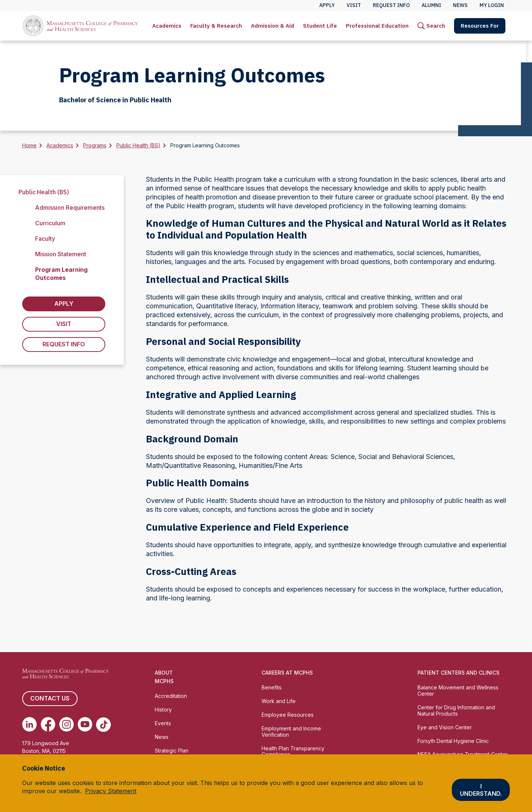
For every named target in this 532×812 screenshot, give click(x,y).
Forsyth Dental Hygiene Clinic (453, 741)
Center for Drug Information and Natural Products (456, 710)
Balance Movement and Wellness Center (458, 691)
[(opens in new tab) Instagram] (66, 724)
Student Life (320, 26)
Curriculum (50, 223)
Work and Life (279, 701)
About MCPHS (164, 677)
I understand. (481, 790)
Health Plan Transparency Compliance (293, 751)
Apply (64, 304)
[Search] (431, 26)
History (163, 710)
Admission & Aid (272, 26)
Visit (64, 324)
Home (29, 145)
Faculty (45, 239)
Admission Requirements (70, 208)
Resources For (480, 26)
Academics (167, 26)
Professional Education (377, 26)
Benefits (272, 687)
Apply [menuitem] (327, 5)
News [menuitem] (460, 5)
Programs (95, 145)
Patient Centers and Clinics (458, 673)
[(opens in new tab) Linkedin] (30, 724)
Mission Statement (61, 254)
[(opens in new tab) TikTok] (103, 724)
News (162, 737)
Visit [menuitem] (354, 5)
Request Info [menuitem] (391, 5)
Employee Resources (288, 715)
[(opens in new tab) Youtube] (85, 724)
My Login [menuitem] (492, 5)
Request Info (64, 345)
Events (163, 723)
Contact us (50, 699)
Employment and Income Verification (291, 732)
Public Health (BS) (138, 145)
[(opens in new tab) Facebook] (48, 724)
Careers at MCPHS (287, 673)
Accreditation (171, 696)
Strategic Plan (172, 751)
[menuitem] (167, 26)
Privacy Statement (111, 791)
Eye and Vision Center (445, 727)
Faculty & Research (216, 26)
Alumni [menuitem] (431, 5)
